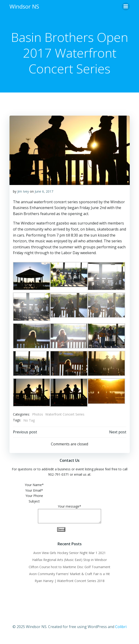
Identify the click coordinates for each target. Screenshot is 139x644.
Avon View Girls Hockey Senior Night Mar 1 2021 (69, 556)
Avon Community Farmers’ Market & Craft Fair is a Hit (69, 577)
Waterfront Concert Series (65, 414)
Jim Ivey (23, 191)
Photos (38, 414)
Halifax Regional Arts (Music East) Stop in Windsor (69, 562)
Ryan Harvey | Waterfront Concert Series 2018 (70, 584)
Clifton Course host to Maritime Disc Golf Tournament (69, 570)
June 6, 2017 (44, 191)
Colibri (121, 629)
